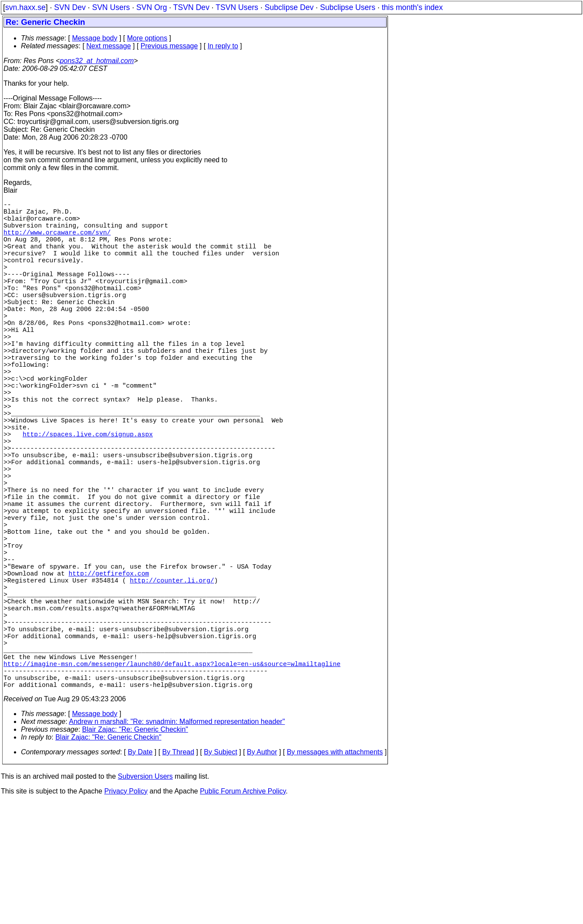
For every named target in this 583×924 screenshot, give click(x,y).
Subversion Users (145, 898)
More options (147, 38)
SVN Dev (70, 7)
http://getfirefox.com (109, 667)
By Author (262, 874)
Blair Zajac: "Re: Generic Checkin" (135, 851)
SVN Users (111, 7)
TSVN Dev (191, 7)
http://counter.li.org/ (172, 676)
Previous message (169, 46)
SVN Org (152, 7)
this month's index (412, 7)
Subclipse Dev (289, 7)
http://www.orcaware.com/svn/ (57, 241)
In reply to (223, 46)
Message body (94, 38)
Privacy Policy (126, 913)
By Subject (220, 874)
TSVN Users (237, 7)
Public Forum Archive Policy (243, 913)
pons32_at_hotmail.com (97, 61)
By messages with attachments (335, 874)
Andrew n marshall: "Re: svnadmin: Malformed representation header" (177, 843)
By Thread (179, 874)
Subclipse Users (348, 7)
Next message (108, 46)
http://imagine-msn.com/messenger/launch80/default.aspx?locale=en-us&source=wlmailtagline (172, 780)
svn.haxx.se (25, 7)
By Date (140, 874)
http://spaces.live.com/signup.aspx (88, 493)
